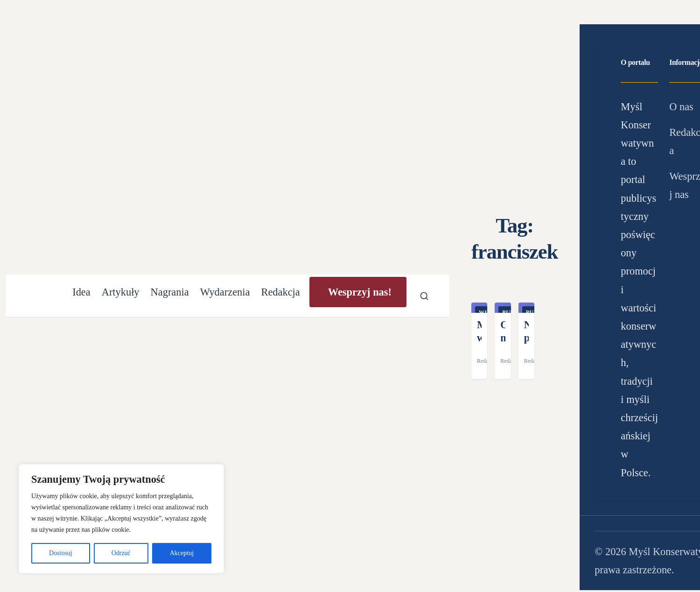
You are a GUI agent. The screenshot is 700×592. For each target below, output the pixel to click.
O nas (681, 107)
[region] (121, 519)
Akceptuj (182, 553)
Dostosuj (61, 553)
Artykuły (121, 292)
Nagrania (170, 292)
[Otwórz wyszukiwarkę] (424, 296)
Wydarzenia (225, 292)
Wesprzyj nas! (360, 292)
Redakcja (280, 292)
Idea (81, 292)
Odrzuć (121, 553)
